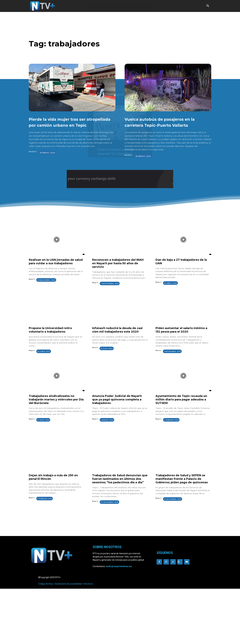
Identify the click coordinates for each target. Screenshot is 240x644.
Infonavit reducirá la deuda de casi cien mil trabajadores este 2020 (117, 337)
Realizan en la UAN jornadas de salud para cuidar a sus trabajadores (54, 269)
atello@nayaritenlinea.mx (119, 576)
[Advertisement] (56, 537)
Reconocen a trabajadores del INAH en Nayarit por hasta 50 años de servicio (116, 269)
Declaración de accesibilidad (68, 594)
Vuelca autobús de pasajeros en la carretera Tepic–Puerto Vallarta (168, 125)
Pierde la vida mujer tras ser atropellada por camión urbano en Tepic (71, 125)
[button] (208, 6)
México (95, 357)
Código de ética (46, 594)
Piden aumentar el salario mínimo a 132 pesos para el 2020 (183, 336)
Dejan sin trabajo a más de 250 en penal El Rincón (56, 483)
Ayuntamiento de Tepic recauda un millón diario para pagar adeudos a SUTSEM (181, 406)
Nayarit (33, 158)
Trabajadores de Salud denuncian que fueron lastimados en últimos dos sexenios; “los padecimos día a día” (120, 487)
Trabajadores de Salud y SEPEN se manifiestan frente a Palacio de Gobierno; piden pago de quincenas (183, 487)
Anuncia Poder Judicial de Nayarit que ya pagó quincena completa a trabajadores (120, 406)
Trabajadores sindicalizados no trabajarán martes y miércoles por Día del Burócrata (56, 406)
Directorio (88, 594)
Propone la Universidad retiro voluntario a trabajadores (53, 336)
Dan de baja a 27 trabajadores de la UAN (183, 267)
